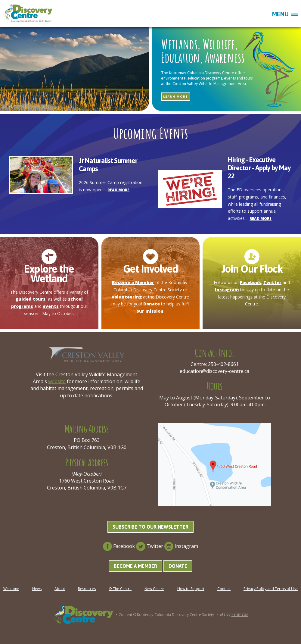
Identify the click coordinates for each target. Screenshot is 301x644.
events (51, 306)
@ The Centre (120, 589)
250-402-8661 (223, 364)
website (57, 381)
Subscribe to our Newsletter (150, 527)
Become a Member (133, 282)
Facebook (250, 282)
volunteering (127, 297)
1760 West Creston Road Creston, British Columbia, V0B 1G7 (87, 484)
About (60, 589)
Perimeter (240, 615)
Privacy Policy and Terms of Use (271, 589)
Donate (152, 304)
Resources (87, 589)
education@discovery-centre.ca (214, 371)
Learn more (176, 97)
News (37, 589)
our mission (150, 311)
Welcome (11, 589)
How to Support (191, 589)
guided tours (31, 299)
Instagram (227, 290)
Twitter (272, 282)
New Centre (154, 589)
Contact (224, 589)
